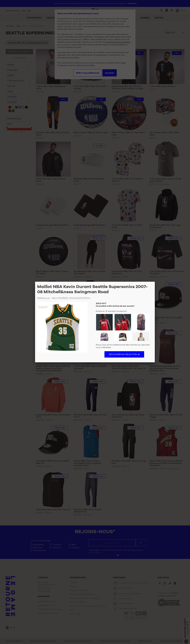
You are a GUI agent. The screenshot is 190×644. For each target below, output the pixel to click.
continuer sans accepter (118, 42)
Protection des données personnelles (76, 65)
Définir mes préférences (88, 73)
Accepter (110, 73)
